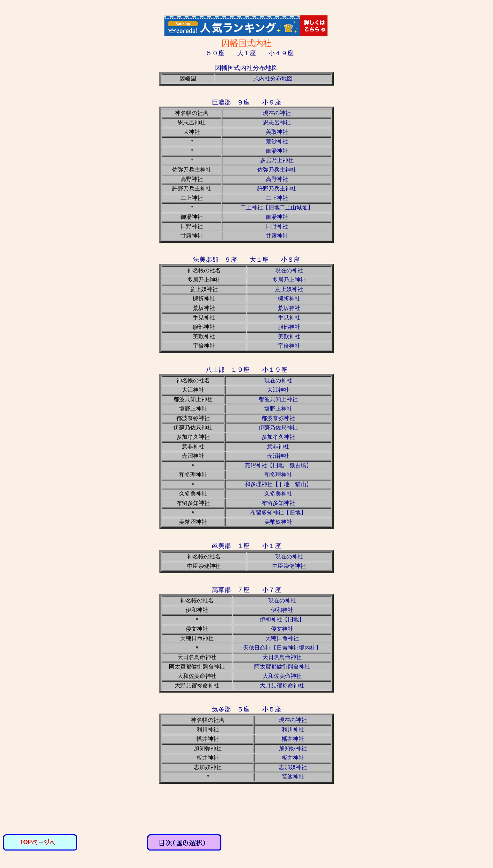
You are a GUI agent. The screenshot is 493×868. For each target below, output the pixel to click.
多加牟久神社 (278, 437)
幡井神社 (293, 739)
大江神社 (278, 390)
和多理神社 (278, 475)
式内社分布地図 (273, 78)
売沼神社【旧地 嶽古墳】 (278, 465)
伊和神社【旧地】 (282, 619)
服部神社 (289, 327)
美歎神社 (289, 336)
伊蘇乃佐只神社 (278, 428)
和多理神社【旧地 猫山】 (278, 484)
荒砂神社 (277, 141)
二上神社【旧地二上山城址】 (277, 207)
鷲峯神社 (293, 777)
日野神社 (277, 226)
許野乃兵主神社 (277, 189)
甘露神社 (277, 236)
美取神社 (277, 132)
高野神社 (277, 179)
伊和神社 (282, 610)
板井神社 (293, 758)
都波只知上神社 (278, 399)
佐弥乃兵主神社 (277, 170)
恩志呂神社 (277, 122)
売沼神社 (278, 456)
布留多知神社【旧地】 (278, 512)
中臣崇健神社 (289, 566)
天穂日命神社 (282, 638)
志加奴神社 (293, 767)
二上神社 (277, 198)
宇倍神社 (289, 346)
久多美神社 (278, 494)
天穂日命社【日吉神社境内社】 (282, 648)
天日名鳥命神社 (282, 657)
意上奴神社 (289, 289)
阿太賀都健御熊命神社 (282, 667)
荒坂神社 (289, 308)
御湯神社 (277, 151)
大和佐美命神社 (282, 676)
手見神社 (289, 317)
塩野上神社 (278, 409)
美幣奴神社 (278, 522)
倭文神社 (282, 629)
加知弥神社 (293, 748)
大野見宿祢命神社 (282, 685)
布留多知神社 (278, 503)
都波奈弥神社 (278, 418)
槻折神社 (289, 299)
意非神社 (278, 446)
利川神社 (293, 729)
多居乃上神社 (277, 160)
